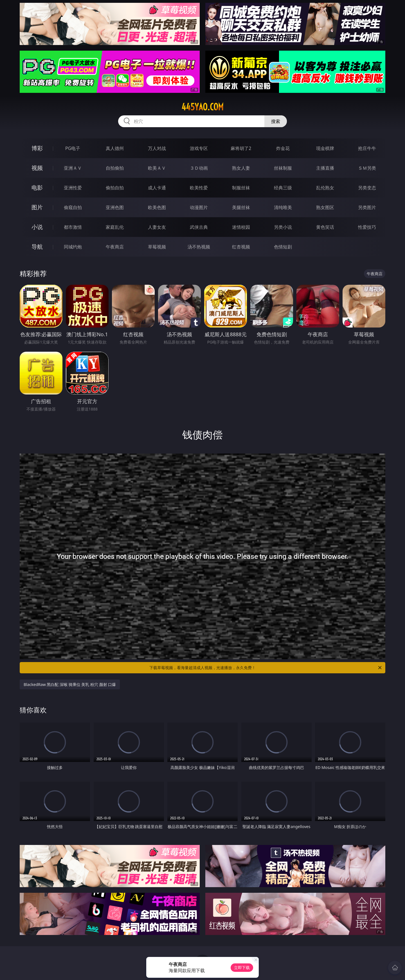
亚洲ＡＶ (73, 168)
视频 (37, 168)
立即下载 (242, 967)
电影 (37, 188)
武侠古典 (199, 227)
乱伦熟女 (325, 188)
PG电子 (73, 148)
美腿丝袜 (241, 207)
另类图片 (367, 207)
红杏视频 (241, 247)
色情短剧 (283, 247)
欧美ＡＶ (157, 168)
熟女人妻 (241, 168)
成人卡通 (157, 188)
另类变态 (367, 188)
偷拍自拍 (115, 188)
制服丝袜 (241, 188)
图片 (37, 207)
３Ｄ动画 (199, 168)
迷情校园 (241, 227)
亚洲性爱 (73, 188)
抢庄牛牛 (367, 148)
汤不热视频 (199, 247)
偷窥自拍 (73, 207)
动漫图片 (199, 207)
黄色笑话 (325, 227)
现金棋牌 (325, 148)
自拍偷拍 (115, 168)
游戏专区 (199, 148)
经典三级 (283, 188)
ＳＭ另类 (367, 168)
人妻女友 (157, 227)
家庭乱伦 (115, 227)
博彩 (37, 148)
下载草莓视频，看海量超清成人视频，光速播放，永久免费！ (266, 668)
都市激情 (73, 227)
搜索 (276, 121)
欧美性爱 (199, 188)
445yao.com (202, 107)
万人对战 (157, 148)
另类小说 (283, 227)
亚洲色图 (115, 207)
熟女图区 (325, 207)
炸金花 (283, 148)
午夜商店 (115, 247)
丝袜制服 (283, 168)
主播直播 (325, 168)
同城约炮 (73, 247)
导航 (37, 247)
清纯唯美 (283, 207)
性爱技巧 (367, 227)
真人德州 (115, 148)
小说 (37, 227)
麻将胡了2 (241, 148)
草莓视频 (157, 247)
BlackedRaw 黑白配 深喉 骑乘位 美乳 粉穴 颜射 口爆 (70, 684)
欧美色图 (157, 207)
